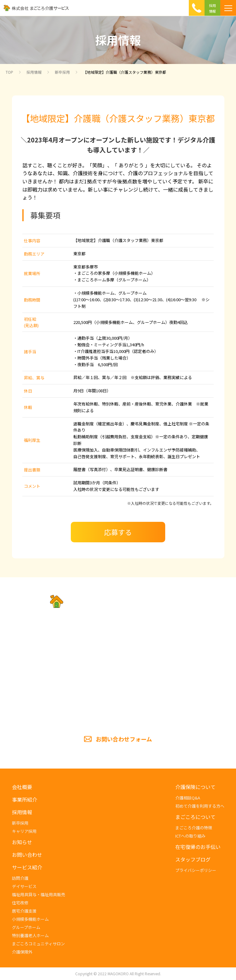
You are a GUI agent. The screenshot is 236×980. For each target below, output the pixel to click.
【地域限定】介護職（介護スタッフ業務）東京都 (125, 72)
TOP (9, 72)
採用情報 (34, 72)
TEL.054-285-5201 (118, 678)
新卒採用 (62, 72)
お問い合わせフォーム (124, 739)
